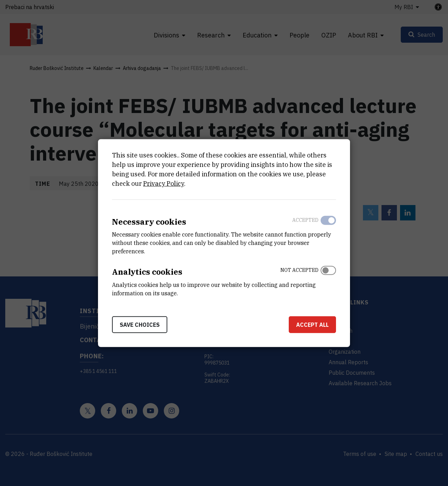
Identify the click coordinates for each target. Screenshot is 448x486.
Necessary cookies (149, 221)
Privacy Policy (164, 183)
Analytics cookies (147, 272)
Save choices (140, 325)
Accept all (312, 325)
